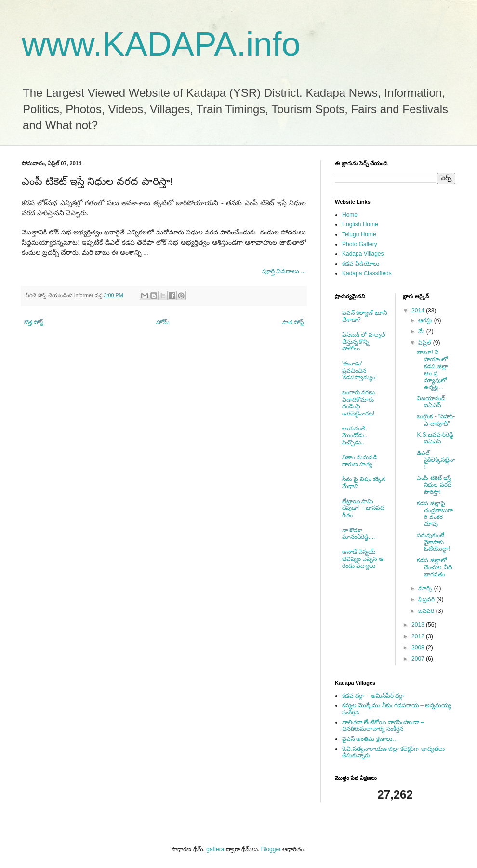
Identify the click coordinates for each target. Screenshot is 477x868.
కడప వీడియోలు (361, 264)
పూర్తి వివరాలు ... (284, 271)
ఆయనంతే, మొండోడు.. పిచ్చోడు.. (355, 435)
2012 (419, 636)
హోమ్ (163, 322)
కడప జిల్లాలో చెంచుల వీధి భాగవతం (434, 567)
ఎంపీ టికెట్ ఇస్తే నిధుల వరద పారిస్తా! (434, 485)
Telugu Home (359, 234)
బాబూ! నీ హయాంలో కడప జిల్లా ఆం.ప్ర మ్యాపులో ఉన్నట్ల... (432, 370)
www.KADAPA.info (161, 44)
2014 (419, 311)
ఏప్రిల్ (425, 343)
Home (350, 215)
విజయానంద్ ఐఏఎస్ (431, 402)
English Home (360, 224)
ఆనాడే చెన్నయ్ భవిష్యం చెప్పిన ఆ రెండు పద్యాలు (363, 559)
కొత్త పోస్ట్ (34, 322)
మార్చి (426, 588)
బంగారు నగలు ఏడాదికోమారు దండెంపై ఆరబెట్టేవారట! (358, 403)
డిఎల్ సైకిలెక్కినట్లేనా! (436, 460)
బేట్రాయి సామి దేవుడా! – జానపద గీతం (363, 508)
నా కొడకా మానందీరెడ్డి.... (358, 533)
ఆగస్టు (426, 320)
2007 (419, 659)
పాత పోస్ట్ (293, 322)
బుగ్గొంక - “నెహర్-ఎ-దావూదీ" (436, 420)
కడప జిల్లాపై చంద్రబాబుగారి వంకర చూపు (435, 513)
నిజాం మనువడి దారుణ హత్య (360, 461)
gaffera (215, 849)
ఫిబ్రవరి (427, 599)
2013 (419, 625)
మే (422, 331)
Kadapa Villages (363, 254)
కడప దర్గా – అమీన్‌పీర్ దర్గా (373, 696)
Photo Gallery (360, 244)
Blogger (271, 849)
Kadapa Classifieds (367, 273)
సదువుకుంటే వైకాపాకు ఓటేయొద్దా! (433, 542)
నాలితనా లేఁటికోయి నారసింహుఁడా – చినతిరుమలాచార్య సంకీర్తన (383, 725)
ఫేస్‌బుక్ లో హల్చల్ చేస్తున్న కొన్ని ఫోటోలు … (364, 342)
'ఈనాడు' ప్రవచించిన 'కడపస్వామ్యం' (359, 370)
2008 (419, 648)
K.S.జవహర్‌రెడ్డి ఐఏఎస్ (435, 438)
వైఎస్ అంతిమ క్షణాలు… (370, 739)
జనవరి (427, 611)
